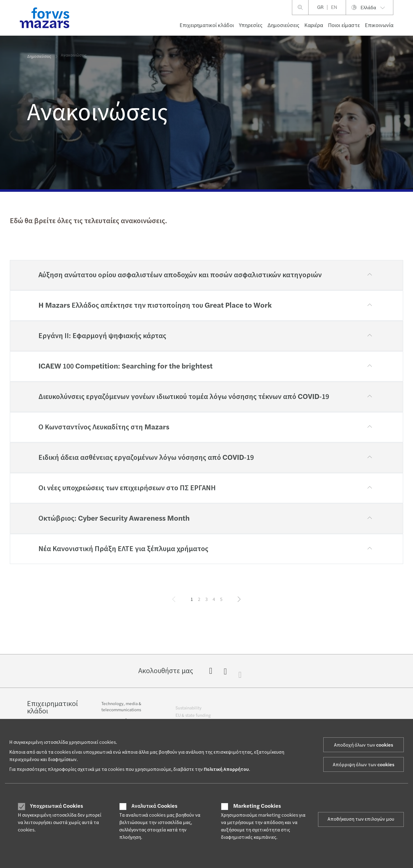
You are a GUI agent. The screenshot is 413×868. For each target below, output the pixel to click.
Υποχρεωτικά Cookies (57, 806)
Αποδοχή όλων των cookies (364, 745)
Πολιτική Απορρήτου (226, 769)
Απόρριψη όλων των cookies (364, 765)
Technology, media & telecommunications (121, 711)
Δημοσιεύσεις (283, 25)
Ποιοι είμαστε (344, 25)
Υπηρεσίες (251, 25)
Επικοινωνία (379, 25)
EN (334, 7)
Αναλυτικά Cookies (154, 806)
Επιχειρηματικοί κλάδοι (207, 25)
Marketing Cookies (257, 806)
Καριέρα (314, 25)
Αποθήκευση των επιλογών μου (361, 819)
